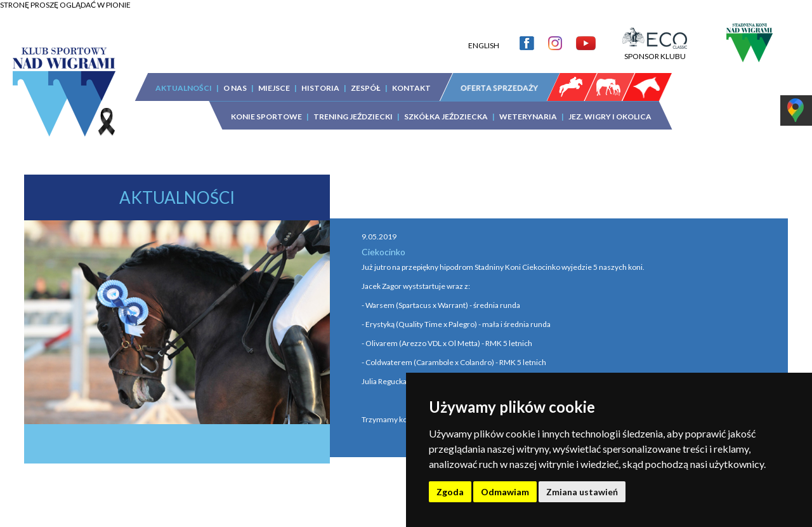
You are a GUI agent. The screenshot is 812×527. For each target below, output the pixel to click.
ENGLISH (484, 45)
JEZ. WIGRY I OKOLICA (610, 117)
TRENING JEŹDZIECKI (353, 117)
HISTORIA (320, 88)
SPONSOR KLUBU (655, 51)
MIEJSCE (274, 88)
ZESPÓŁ (366, 88)
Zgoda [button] (450, 492)
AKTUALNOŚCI (184, 88)
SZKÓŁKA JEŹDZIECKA (446, 117)
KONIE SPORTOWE (266, 117)
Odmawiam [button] (505, 492)
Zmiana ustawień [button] (582, 492)
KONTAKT (411, 88)
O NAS (235, 88)
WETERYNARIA (528, 117)
